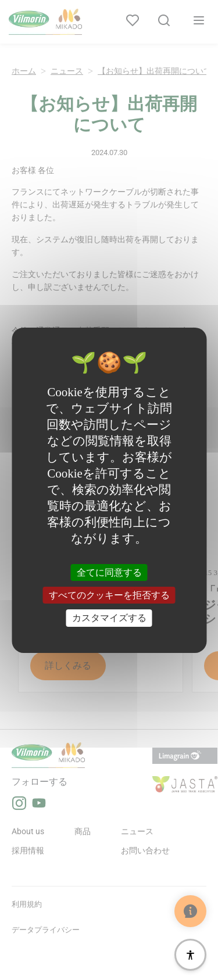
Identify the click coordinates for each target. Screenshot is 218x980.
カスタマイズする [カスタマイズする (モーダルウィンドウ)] (109, 618)
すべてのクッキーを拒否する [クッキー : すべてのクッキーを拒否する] (109, 595)
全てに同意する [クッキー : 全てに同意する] (109, 572)
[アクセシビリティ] (190, 955)
